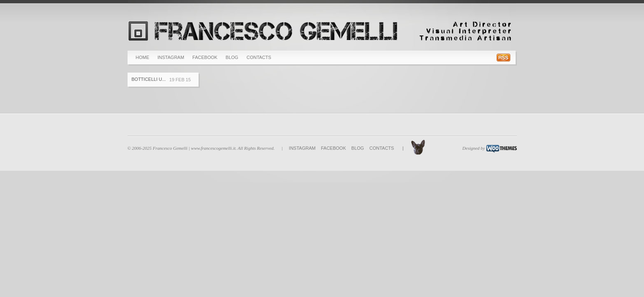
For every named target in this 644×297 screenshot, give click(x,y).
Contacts (259, 57)
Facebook (205, 57)
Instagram (171, 57)
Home (143, 57)
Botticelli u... (149, 79)
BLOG (232, 57)
